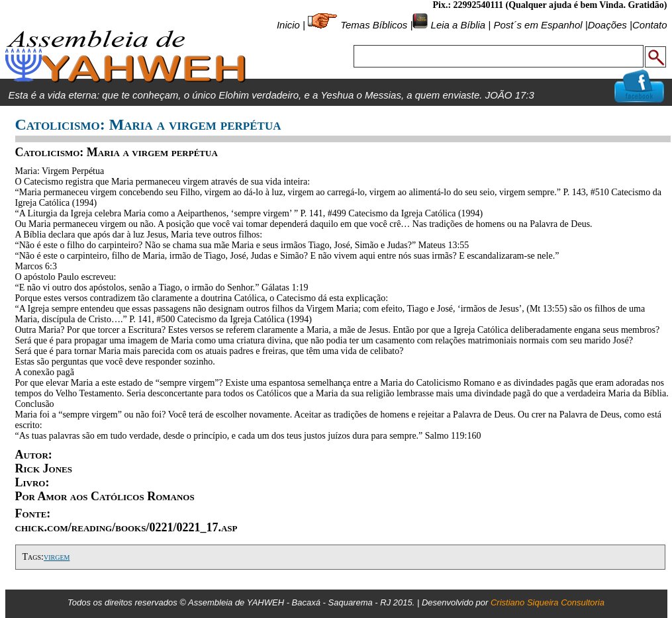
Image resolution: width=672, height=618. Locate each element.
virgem (57, 557)
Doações (607, 25)
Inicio (288, 25)
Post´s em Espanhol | (540, 25)
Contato (650, 25)
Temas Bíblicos (374, 25)
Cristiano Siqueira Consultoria (548, 602)
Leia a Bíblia (456, 25)
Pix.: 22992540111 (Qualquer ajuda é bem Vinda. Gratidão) (550, 5)
